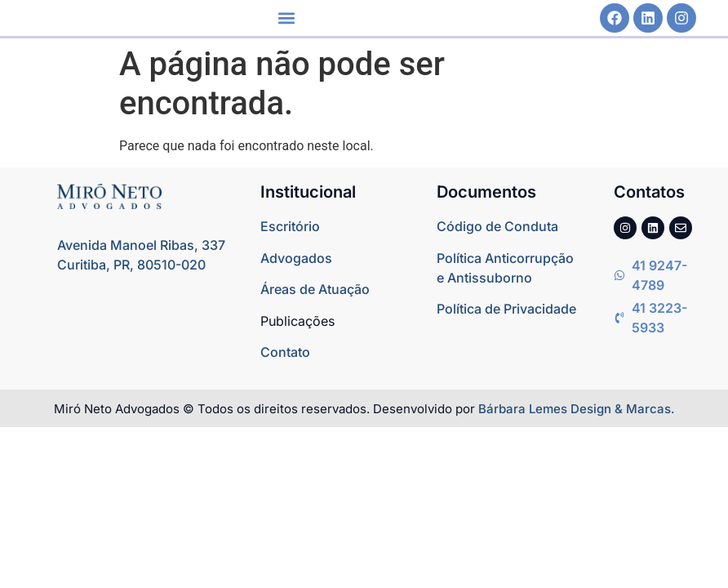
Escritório (290, 226)
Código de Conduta (497, 226)
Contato (285, 352)
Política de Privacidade (506, 309)
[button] (287, 18)
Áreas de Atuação (315, 289)
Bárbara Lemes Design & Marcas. (577, 409)
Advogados (296, 258)
